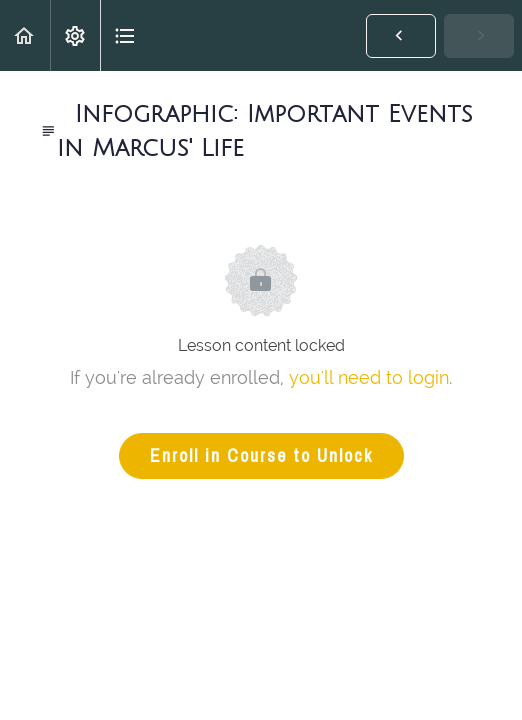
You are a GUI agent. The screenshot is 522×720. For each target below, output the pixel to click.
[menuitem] (75, 35)
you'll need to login (369, 377)
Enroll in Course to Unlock (261, 455)
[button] (25, 35)
